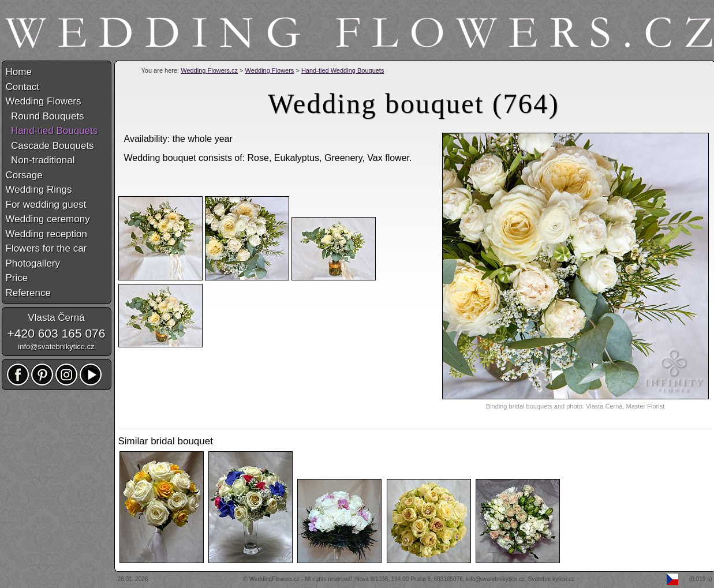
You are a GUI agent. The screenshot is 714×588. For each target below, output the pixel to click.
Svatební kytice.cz (552, 579)
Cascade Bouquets (50, 146)
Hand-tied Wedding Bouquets (343, 70)
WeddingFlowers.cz (274, 579)
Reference (28, 293)
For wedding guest (46, 205)
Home (19, 72)
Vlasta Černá (56, 318)
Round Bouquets (45, 116)
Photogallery (33, 263)
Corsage (24, 175)
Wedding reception (46, 234)
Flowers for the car (46, 248)
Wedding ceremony (48, 219)
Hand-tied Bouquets (52, 131)
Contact (23, 87)
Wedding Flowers (270, 70)
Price (17, 278)
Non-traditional (40, 160)
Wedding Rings (39, 190)
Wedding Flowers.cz (209, 70)
